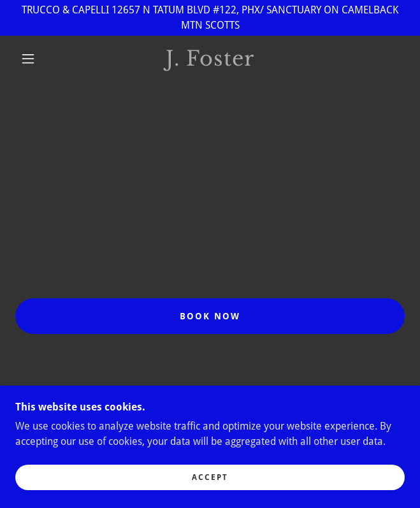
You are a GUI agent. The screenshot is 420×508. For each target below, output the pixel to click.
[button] (35, 59)
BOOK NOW (210, 316)
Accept (210, 477)
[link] (210, 59)
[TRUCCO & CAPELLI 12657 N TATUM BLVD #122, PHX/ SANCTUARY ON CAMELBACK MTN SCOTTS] (210, 18)
